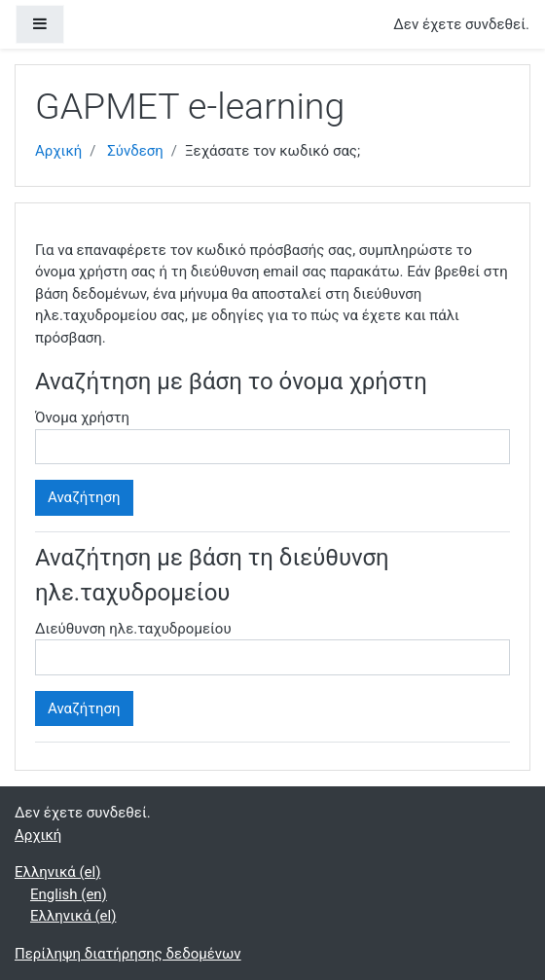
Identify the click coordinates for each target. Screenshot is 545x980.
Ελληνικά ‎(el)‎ (57, 872)
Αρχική (58, 151)
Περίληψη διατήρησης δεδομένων (128, 954)
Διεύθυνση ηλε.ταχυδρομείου (133, 629)
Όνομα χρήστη (82, 417)
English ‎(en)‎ (69, 894)
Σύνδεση (135, 151)
